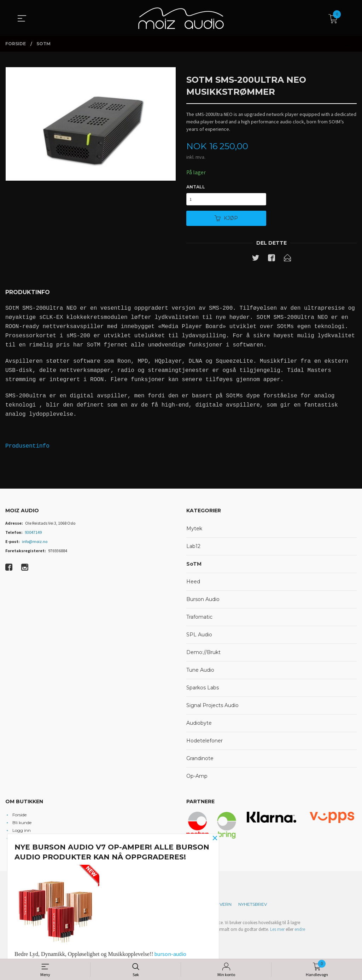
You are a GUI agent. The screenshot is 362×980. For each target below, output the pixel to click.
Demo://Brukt (203, 653)
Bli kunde (22, 823)
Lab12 (193, 547)
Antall (196, 187)
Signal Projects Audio (212, 706)
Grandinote (200, 759)
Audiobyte (199, 724)
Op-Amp (197, 777)
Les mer (277, 930)
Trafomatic (199, 618)
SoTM (194, 565)
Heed (193, 583)
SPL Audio (199, 636)
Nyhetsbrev (253, 905)
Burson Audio (203, 600)
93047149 (33, 533)
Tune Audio (200, 671)
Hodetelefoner (205, 742)
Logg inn (22, 831)
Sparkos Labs (203, 689)
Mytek (194, 530)
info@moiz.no (35, 542)
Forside (19, 815)
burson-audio (170, 954)
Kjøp (226, 219)
